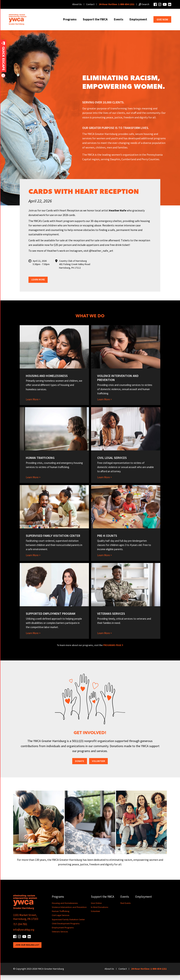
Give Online (97, 908)
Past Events (126, 908)
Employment (138, 19)
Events (119, 19)
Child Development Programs (66, 928)
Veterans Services (60, 936)
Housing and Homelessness (65, 908)
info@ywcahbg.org (25, 934)
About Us (77, 4)
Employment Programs (63, 932)
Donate (79, 766)
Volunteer (99, 766)
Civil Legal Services (61, 920)
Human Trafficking (61, 916)
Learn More (39, 280)
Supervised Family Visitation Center (68, 924)
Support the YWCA (95, 19)
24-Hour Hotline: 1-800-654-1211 (117, 4)
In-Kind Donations (100, 912)
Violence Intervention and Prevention (69, 912)
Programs (70, 19)
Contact (90, 4)
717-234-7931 (21, 929)
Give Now (162, 19)
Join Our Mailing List (27, 950)
